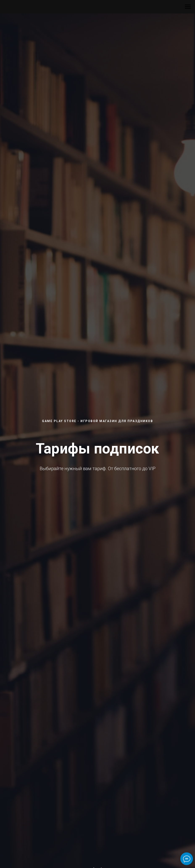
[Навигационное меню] (188, 7)
